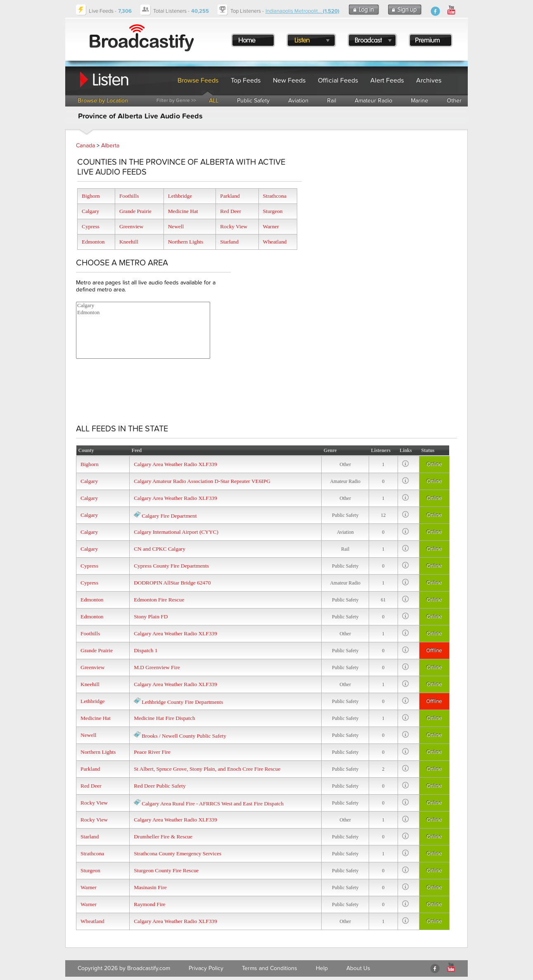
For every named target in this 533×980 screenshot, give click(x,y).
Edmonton (93, 242)
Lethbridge (180, 196)
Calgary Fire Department (169, 516)
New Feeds (289, 80)
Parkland (230, 196)
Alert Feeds (387, 80)
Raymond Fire (150, 904)
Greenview (131, 226)
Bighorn (91, 196)
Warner (271, 226)
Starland (229, 242)
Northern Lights (186, 242)
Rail (332, 101)
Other (454, 101)
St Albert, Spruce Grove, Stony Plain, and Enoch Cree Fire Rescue (207, 769)
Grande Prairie (135, 211)
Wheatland (275, 242)
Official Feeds (338, 80)
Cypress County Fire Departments (171, 566)
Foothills (129, 196)
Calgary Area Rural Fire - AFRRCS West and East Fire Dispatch (213, 804)
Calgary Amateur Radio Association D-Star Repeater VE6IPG (202, 481)
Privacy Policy (206, 968)
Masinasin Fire (150, 887)
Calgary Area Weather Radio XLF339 (175, 464)
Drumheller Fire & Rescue (163, 837)
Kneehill (129, 242)
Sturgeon (273, 211)
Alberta (110, 146)
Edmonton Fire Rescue (159, 600)
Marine (419, 101)
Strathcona (275, 196)
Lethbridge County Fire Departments (182, 702)
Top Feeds (246, 80)
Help (322, 968)
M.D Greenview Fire (157, 667)
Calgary (90, 211)
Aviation (298, 101)
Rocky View (234, 226)
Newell (176, 226)
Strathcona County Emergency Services (178, 853)
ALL (214, 101)
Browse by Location (103, 101)
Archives (429, 80)
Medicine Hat (183, 211)
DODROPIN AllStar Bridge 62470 (172, 583)
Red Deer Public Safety (160, 786)
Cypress (91, 226)
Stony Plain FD (151, 617)
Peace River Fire (152, 752)
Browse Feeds (198, 80)
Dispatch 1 (146, 650)
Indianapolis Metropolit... (302, 11)
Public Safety (253, 101)
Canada (85, 146)
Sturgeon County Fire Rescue (166, 870)
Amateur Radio (373, 101)
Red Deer (231, 211)
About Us (358, 968)
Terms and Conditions (270, 968)
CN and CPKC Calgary (160, 549)
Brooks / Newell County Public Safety (184, 736)
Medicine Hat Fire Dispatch (164, 718)
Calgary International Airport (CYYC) (176, 532)
